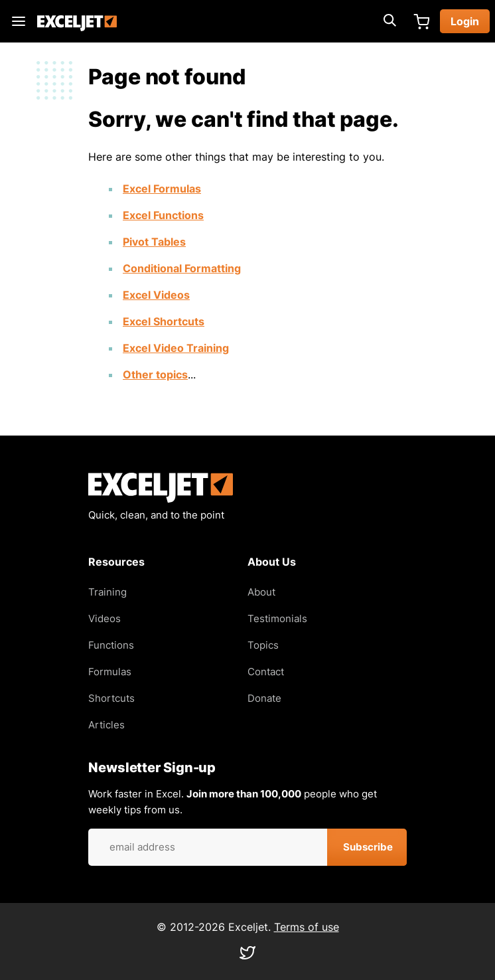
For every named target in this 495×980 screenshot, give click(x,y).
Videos (105, 618)
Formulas (110, 672)
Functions (111, 645)
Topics (263, 645)
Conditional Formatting (182, 268)
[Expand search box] (389, 21)
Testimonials (277, 618)
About (261, 592)
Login (465, 21)
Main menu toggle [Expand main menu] (19, 21)
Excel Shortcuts (164, 321)
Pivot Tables (154, 242)
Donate (264, 698)
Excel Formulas (162, 189)
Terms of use (307, 927)
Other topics (155, 374)
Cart (421, 21)
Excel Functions (163, 215)
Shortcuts (111, 698)
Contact (266, 672)
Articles (106, 725)
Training (107, 592)
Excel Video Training (176, 348)
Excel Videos (156, 295)
